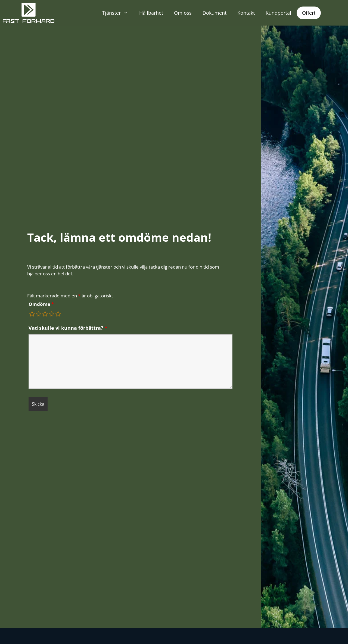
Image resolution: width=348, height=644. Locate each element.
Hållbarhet (151, 13)
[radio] (32, 314)
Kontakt (246, 13)
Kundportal (278, 13)
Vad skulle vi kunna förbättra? (68, 328)
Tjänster (118, 13)
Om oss (183, 13)
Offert (309, 13)
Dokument (215, 13)
